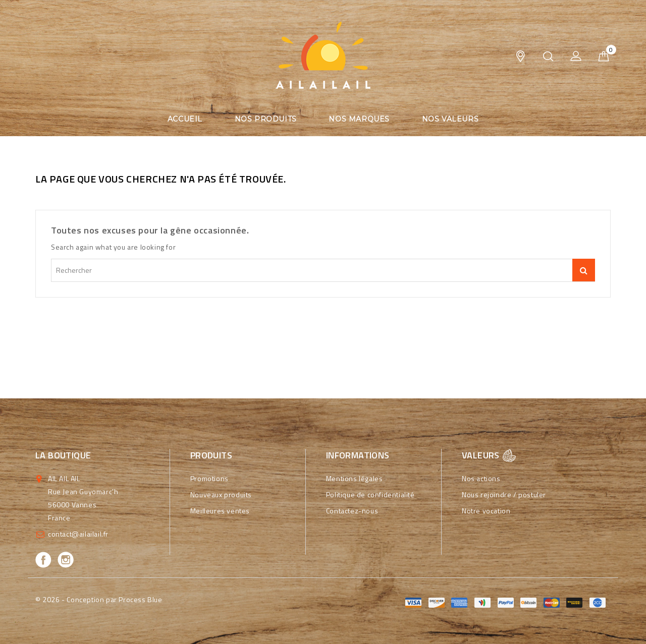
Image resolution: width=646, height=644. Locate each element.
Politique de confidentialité (370, 494)
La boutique (63, 455)
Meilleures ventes (220, 511)
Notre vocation (486, 511)
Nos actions (481, 478)
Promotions (209, 478)
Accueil (185, 119)
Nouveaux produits (221, 494)
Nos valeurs (450, 119)
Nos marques (359, 119)
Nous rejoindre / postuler (504, 494)
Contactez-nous (352, 511)
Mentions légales (355, 478)
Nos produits (266, 119)
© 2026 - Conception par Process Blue (99, 599)
